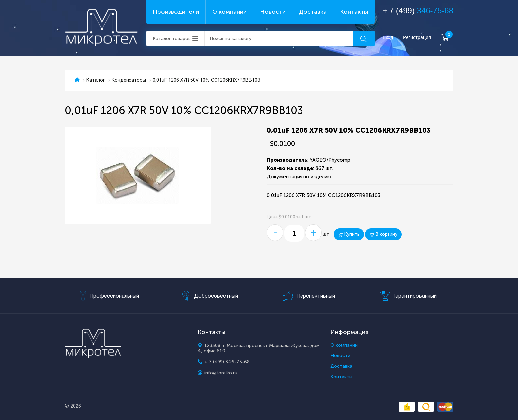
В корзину (383, 234)
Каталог (96, 81)
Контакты (354, 12)
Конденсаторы (129, 81)
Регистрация (417, 37)
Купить (349, 234)
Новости (273, 12)
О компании (229, 12)
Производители (176, 12)
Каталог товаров (172, 38)
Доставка (313, 12)
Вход (388, 37)
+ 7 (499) (418, 10)
